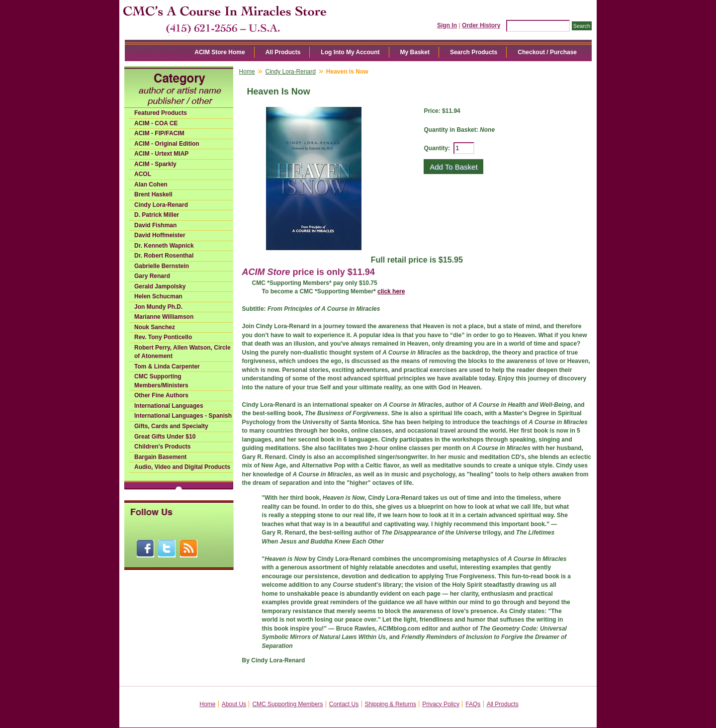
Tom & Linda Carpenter (167, 366)
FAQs (473, 704)
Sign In (447, 25)
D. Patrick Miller (157, 215)
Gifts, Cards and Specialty (171, 426)
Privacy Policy (441, 704)
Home (247, 72)
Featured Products (161, 113)
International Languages (169, 406)
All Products (283, 52)
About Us (234, 704)
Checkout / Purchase (547, 52)
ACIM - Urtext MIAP (161, 154)
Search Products (474, 52)
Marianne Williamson (164, 317)
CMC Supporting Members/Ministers (161, 381)
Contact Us (344, 704)
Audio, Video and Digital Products (182, 467)
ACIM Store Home (220, 52)
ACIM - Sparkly (155, 164)
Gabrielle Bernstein (162, 266)
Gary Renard (152, 276)
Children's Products (163, 447)
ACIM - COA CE (156, 123)
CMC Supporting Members (287, 704)
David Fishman (155, 225)
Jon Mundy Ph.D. (158, 307)
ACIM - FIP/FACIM (159, 133)
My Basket (415, 52)
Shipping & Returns (391, 704)
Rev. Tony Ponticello (163, 337)
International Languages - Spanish (183, 416)
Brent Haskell (153, 194)
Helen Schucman (158, 296)
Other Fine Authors (161, 395)
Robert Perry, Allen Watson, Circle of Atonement (182, 352)
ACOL (143, 174)
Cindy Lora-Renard (161, 205)
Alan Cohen (151, 184)
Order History (481, 25)
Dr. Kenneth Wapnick (164, 246)
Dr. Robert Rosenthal (164, 256)
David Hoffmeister (160, 235)
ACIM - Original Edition (167, 144)
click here (391, 291)
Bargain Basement (160, 457)
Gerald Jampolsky (160, 286)
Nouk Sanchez (155, 327)
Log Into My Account (350, 52)
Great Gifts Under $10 (165, 437)
